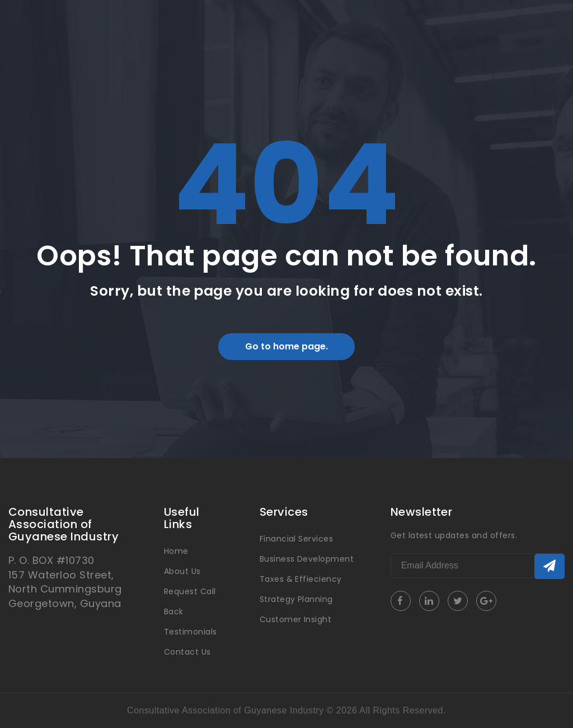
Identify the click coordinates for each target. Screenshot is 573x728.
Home (176, 551)
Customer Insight (296, 619)
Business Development (307, 559)
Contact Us (187, 652)
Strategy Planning (296, 599)
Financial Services (297, 539)
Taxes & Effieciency (301, 579)
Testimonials (191, 632)
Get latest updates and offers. (454, 535)
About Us (182, 571)
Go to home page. (286, 346)
